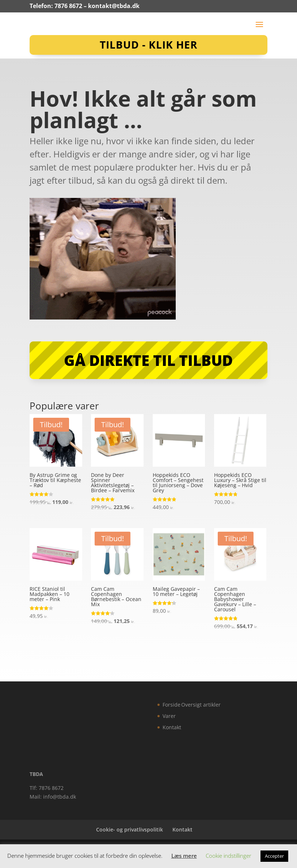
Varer (169, 716)
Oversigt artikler (201, 705)
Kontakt (172, 727)
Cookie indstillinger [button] (229, 856)
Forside (172, 705)
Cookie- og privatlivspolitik (130, 829)
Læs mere (184, 856)
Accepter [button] (274, 856)
